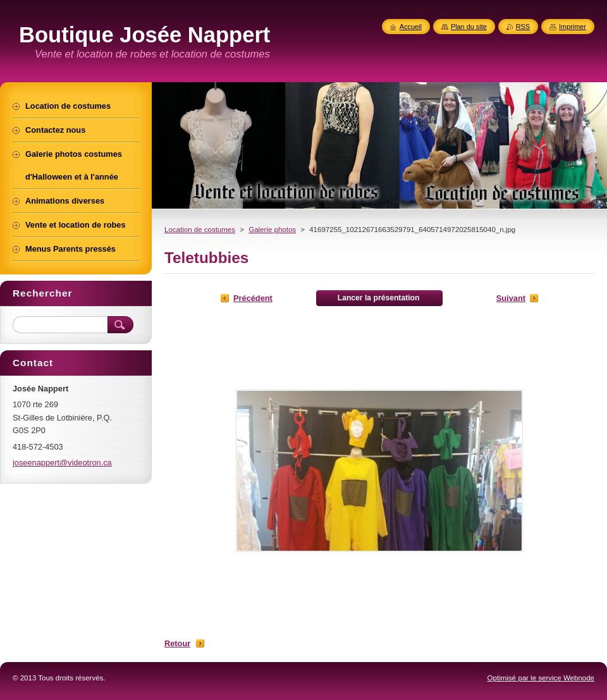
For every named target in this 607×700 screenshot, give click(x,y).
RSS (523, 27)
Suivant (511, 298)
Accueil (411, 27)
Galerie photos (272, 230)
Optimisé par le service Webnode (541, 678)
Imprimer (573, 27)
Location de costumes (200, 230)
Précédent (253, 298)
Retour (177, 643)
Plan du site (469, 27)
